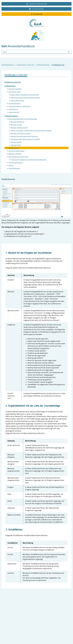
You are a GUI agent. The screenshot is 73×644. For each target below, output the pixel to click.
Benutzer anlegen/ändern (19, 128)
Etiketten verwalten (15, 154)
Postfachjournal (14, 148)
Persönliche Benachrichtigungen (19, 106)
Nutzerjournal (13, 109)
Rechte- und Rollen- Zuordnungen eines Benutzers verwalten (31, 130)
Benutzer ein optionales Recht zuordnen (24, 136)
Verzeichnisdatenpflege (16, 151)
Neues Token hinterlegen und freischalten (25, 95)
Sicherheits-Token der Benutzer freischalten (25, 139)
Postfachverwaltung (43, 65)
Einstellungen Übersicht (13, 82)
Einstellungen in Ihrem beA (26, 65)
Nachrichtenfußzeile (15, 163)
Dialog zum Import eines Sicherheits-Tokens (25, 98)
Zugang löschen (14, 112)
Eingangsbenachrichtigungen (18, 157)
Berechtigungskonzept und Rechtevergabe (23, 119)
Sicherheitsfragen (14, 103)
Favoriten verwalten (15, 89)
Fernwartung (37, 14)
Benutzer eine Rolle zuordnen (21, 133)
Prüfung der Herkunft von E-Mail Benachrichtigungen (28, 160)
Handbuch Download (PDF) (36, 4)
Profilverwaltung (10, 86)
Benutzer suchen (16, 125)
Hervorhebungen (14, 168)
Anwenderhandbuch (8, 65)
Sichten (11, 165)
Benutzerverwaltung (17, 122)
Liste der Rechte (16, 142)
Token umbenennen (17, 100)
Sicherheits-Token (15, 92)
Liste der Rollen (16, 145)
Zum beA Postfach (36, 9)
